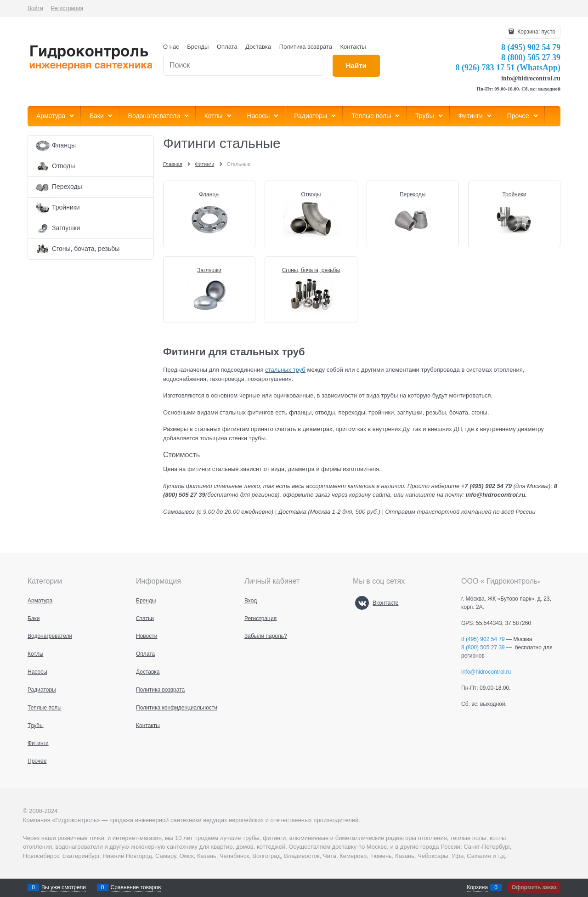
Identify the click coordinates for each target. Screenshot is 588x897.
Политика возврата (306, 47)
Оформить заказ (534, 887)
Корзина (477, 887)
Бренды (198, 47)
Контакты (353, 47)
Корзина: (536, 32)
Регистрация (67, 8)
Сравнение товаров (136, 887)
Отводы (311, 194)
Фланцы (209, 194)
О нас (171, 47)
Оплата (227, 47)
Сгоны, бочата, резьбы (311, 270)
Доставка (258, 47)
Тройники (514, 194)
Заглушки (209, 270)
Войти (35, 8)
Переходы (413, 194)
